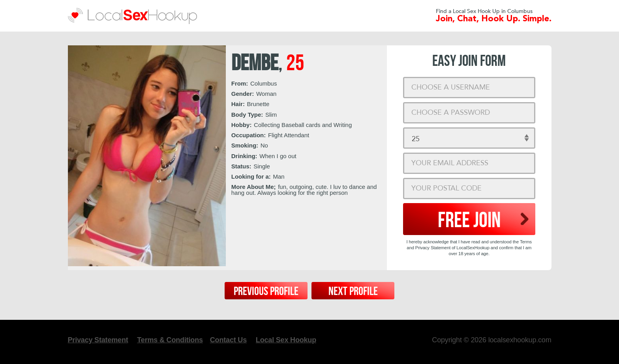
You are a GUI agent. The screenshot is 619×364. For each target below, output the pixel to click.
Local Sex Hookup (286, 340)
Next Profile (353, 291)
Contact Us (228, 340)
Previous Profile (266, 291)
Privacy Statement (98, 340)
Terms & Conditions (170, 340)
